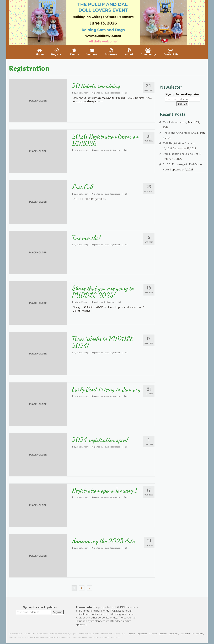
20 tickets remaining (175, 122)
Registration (115, 93)
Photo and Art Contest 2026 (180, 133)
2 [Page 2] (82, 588)
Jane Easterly (82, 93)
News (106, 93)
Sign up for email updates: (183, 94)
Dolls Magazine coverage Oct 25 (182, 154)
